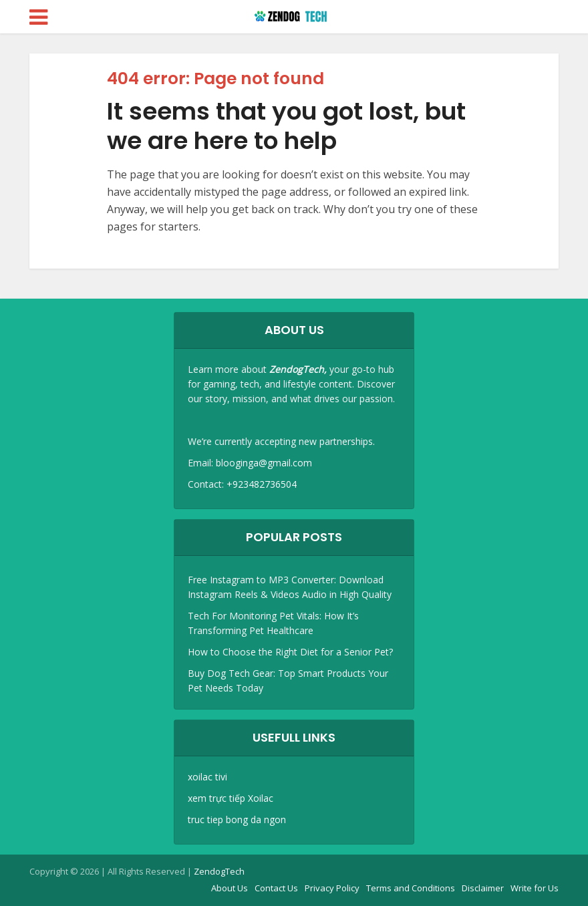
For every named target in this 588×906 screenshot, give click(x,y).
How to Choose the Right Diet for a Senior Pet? (290, 652)
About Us (230, 888)
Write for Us (535, 888)
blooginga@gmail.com (264, 463)
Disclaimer (483, 888)
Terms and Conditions (411, 888)
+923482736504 (262, 484)
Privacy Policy (332, 888)
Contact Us (276, 888)
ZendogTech (219, 871)
